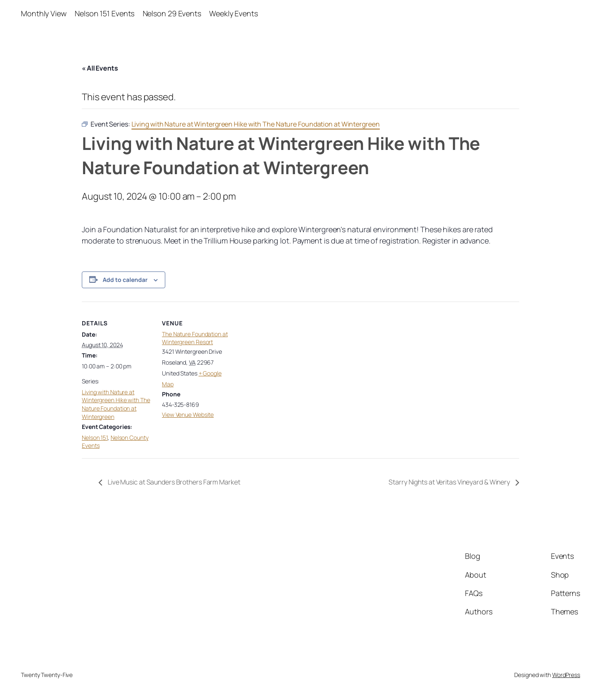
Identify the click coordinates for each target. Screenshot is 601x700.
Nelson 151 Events (105, 13)
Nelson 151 (95, 437)
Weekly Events (234, 13)
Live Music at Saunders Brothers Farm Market (173, 482)
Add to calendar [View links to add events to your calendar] (125, 280)
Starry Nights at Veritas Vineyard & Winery (450, 482)
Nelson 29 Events (172, 13)
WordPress (566, 675)
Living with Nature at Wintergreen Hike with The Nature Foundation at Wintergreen (116, 404)
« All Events (100, 68)
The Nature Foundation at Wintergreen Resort (195, 338)
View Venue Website (188, 415)
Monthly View (44, 13)
